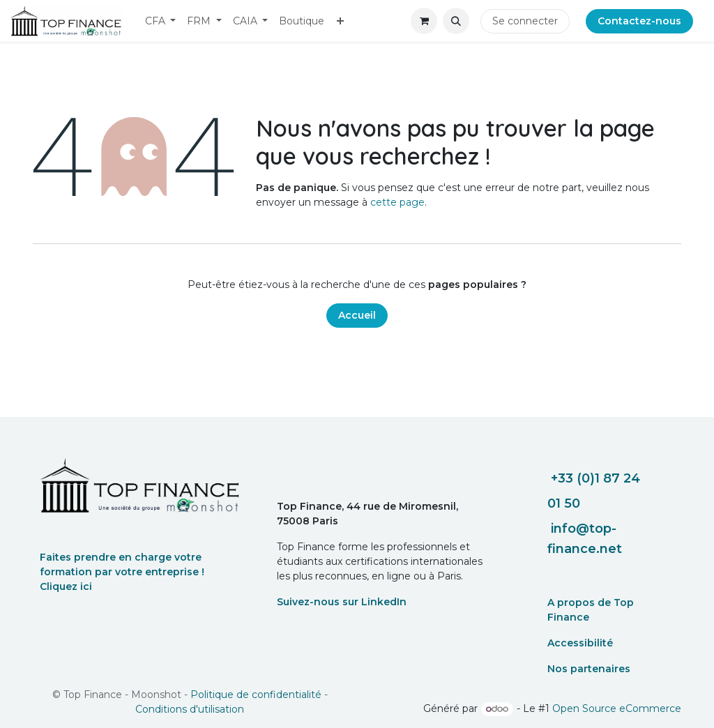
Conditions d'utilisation (190, 709)
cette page (397, 202)
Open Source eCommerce (617, 708)
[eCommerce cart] (424, 21)
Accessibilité (580, 643)
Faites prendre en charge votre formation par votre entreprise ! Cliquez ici (122, 572)
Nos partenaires (589, 669)
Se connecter (525, 21)
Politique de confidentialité (256, 695)
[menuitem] (161, 21)
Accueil (357, 315)
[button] (456, 21)
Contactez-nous (639, 21)
